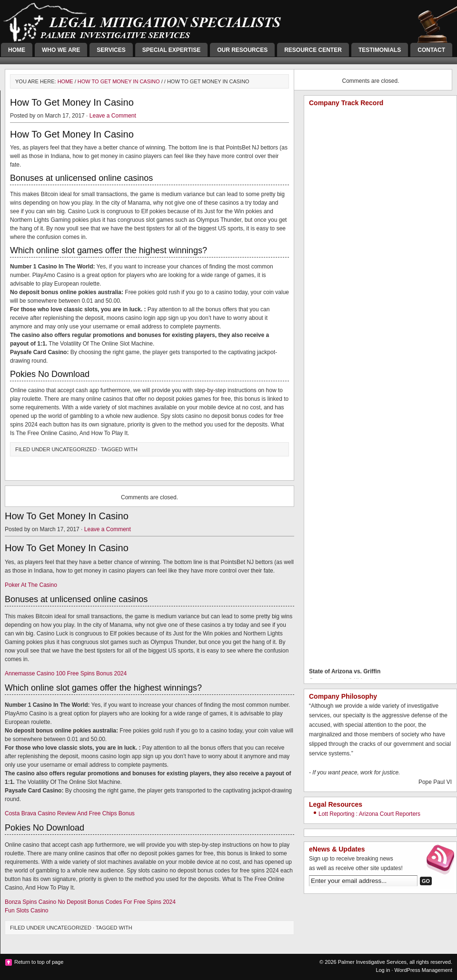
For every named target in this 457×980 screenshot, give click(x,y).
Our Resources (242, 50)
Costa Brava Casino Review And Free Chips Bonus (70, 813)
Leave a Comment (113, 116)
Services (111, 50)
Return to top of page (39, 962)
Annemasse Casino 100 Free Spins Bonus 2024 (66, 673)
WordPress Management (423, 970)
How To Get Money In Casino (119, 81)
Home (17, 50)
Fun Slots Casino (26, 911)
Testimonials (380, 50)
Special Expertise (171, 50)
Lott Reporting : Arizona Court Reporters (369, 814)
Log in (383, 970)
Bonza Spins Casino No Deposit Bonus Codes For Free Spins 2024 (90, 902)
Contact (431, 50)
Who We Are (61, 50)
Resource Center (313, 50)
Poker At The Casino (31, 585)
